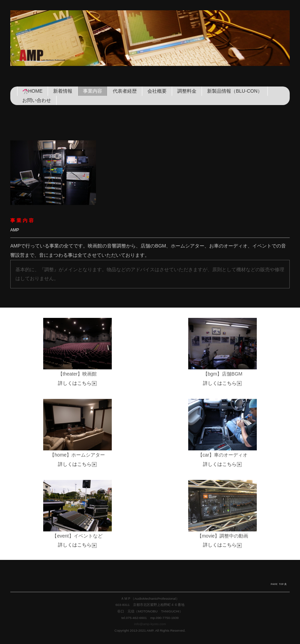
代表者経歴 (125, 91)
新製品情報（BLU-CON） (235, 91)
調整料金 (187, 91)
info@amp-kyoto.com (150, 624)
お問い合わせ (37, 100)
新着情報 (63, 91)
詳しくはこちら (77, 383)
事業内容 (93, 91)
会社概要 (157, 91)
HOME (33, 91)
